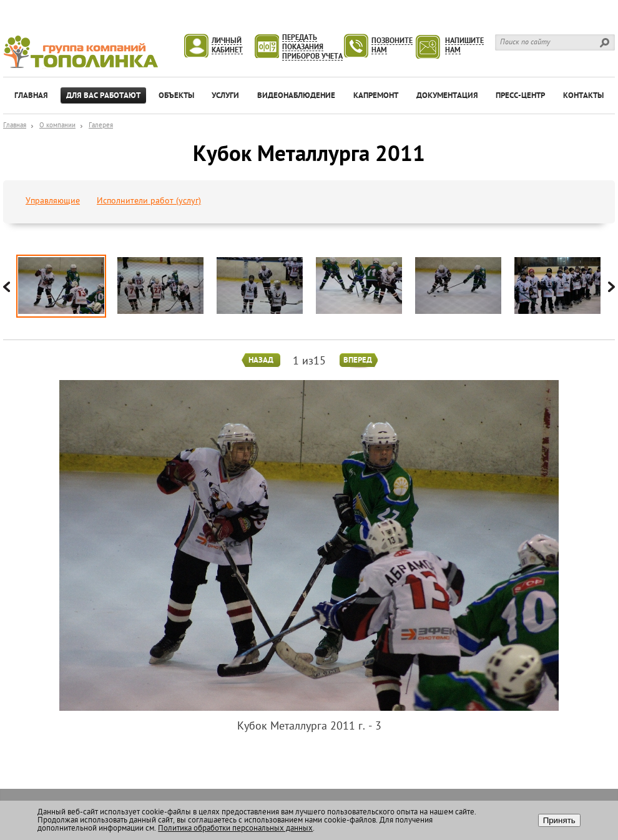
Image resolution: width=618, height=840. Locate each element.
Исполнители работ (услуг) (149, 201)
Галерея (101, 126)
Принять (559, 820)
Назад (261, 360)
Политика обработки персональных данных (235, 828)
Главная (15, 126)
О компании (57, 126)
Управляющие (53, 201)
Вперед (358, 360)
